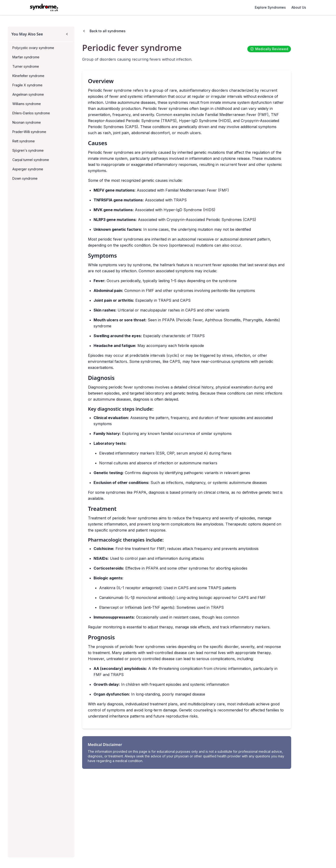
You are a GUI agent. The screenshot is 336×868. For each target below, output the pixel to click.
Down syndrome (25, 178)
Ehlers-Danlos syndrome (31, 113)
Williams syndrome (27, 104)
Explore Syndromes (270, 7)
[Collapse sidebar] (67, 34)
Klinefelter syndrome (28, 76)
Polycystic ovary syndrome (33, 48)
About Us (299, 7)
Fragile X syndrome (27, 85)
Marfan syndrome (26, 57)
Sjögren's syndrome (28, 150)
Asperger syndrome (28, 169)
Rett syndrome (24, 141)
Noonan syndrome (27, 122)
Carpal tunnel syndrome (31, 160)
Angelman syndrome (28, 94)
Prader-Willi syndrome (29, 132)
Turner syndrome (26, 66)
